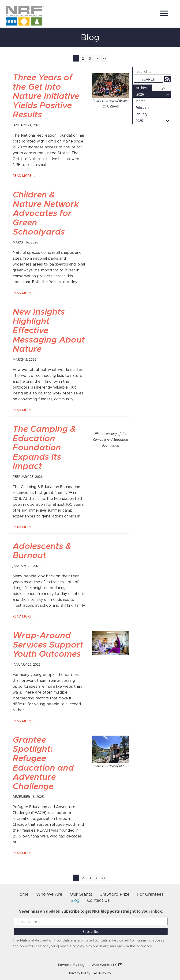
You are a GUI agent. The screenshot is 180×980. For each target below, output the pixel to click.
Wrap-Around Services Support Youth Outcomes (48, 645)
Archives (143, 88)
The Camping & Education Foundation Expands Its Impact (44, 448)
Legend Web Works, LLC (100, 965)
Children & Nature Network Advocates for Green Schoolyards (46, 213)
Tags (161, 88)
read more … (24, 176)
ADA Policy (102, 973)
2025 (153, 121)
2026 (154, 94)
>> (104, 58)
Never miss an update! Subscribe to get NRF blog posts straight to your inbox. (91, 911)
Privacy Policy (80, 973)
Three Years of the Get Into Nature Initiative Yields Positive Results (46, 96)
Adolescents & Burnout (42, 551)
